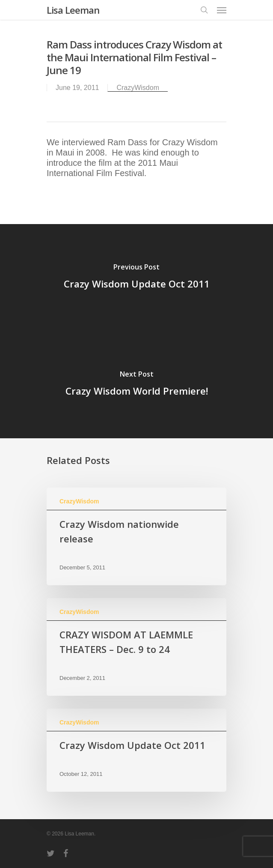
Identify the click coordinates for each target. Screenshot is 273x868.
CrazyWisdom (138, 88)
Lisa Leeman (73, 10)
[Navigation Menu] (222, 10)
